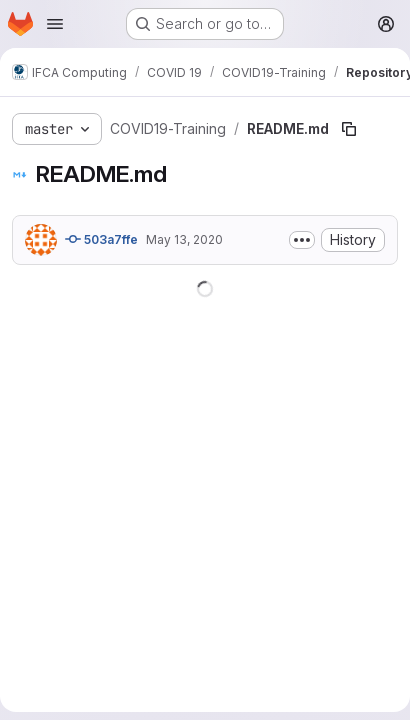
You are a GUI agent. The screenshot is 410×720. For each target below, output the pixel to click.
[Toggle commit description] (302, 240)
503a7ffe (101, 239)
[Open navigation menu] (55, 24)
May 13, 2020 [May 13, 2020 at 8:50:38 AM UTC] (184, 239)
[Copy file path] (349, 129)
